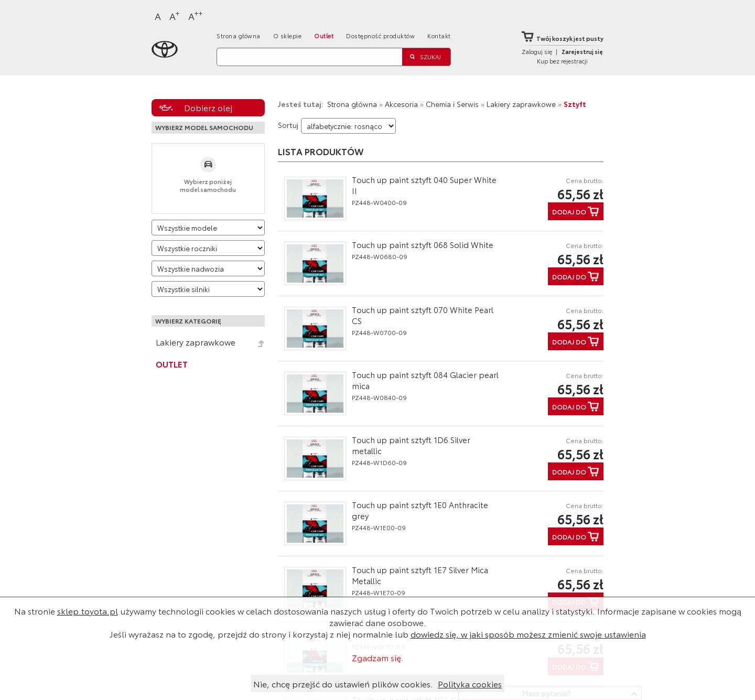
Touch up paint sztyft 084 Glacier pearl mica (425, 380)
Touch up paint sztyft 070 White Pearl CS (423, 315)
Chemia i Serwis (452, 104)
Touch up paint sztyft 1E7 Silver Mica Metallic (420, 575)
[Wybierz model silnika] (208, 289)
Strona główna (239, 36)
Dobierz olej (208, 107)
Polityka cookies (470, 683)
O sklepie (288, 36)
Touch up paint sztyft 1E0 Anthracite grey (420, 510)
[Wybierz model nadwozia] (208, 268)
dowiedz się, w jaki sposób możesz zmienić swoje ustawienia (528, 634)
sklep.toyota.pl (88, 611)
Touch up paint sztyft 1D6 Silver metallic (411, 445)
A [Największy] (196, 15)
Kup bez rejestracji (562, 61)
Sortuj (288, 125)
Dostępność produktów (380, 36)
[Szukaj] (309, 57)
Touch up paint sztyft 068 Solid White (423, 244)
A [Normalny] (158, 16)
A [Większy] (175, 15)
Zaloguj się (537, 51)
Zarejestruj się (582, 51)
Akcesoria (401, 104)
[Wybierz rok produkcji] (208, 248)
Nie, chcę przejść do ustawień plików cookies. (343, 683)
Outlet (324, 36)
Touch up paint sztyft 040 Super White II (424, 185)
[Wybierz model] (208, 228)
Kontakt (439, 36)
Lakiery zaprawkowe (196, 342)
